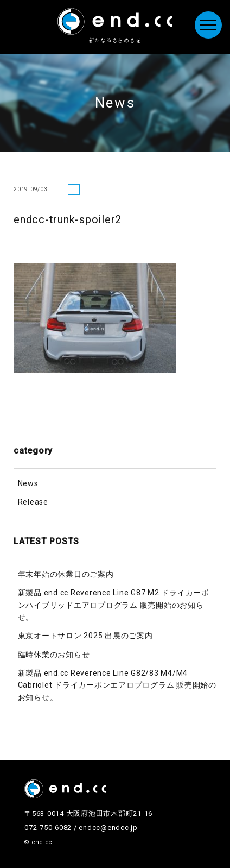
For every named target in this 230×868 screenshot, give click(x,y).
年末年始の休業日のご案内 (66, 574)
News (28, 483)
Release (33, 502)
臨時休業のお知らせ (54, 655)
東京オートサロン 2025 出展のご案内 (85, 636)
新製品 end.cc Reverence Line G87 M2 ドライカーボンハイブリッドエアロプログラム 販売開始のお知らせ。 (114, 605)
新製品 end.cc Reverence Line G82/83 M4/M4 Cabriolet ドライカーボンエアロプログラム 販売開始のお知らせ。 (117, 685)
